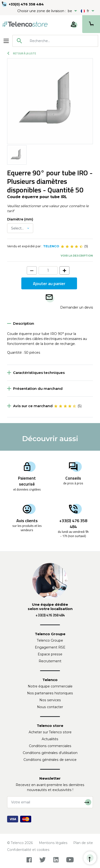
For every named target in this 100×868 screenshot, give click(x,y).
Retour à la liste (22, 53)
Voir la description (77, 256)
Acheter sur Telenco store (50, 732)
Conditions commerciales (50, 746)
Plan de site (83, 843)
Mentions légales (53, 843)
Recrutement (50, 661)
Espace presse (50, 654)
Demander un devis (77, 307)
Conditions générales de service (50, 760)
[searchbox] (62, 41)
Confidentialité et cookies (28, 850)
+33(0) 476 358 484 (26, 4)
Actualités (50, 739)
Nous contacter (50, 707)
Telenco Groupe (50, 640)
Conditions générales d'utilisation (50, 753)
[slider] (72, 246)
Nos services (50, 700)
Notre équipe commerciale (50, 686)
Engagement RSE (50, 647)
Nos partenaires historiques (50, 693)
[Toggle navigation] (6, 41)
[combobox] (55, 41)
